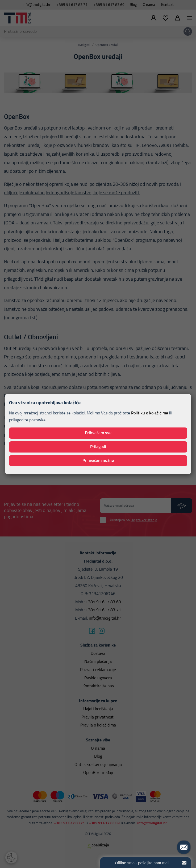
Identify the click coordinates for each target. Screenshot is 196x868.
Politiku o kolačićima (150, 413)
